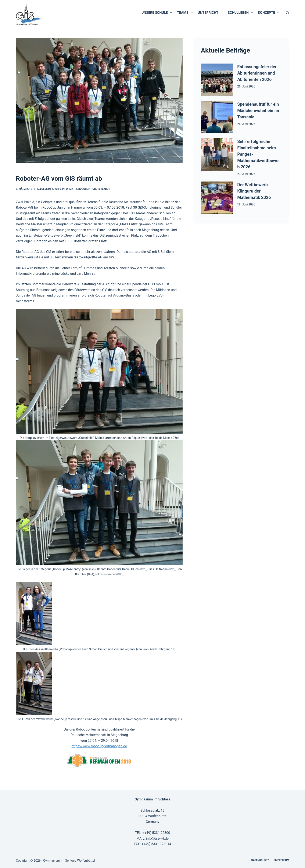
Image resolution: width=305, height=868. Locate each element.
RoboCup (84, 189)
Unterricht (211, 13)
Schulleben (241, 13)
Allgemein (44, 189)
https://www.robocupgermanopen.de (99, 746)
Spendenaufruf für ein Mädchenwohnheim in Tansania (258, 111)
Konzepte (269, 13)
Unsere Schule (157, 13)
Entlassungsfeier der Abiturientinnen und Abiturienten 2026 (257, 73)
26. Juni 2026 (246, 86)
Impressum (282, 860)
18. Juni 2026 (246, 204)
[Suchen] (288, 13)
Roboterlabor (101, 189)
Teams (186, 13)
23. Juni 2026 (246, 174)
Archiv (56, 189)
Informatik (70, 189)
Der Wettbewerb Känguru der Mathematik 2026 (254, 191)
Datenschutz (260, 860)
